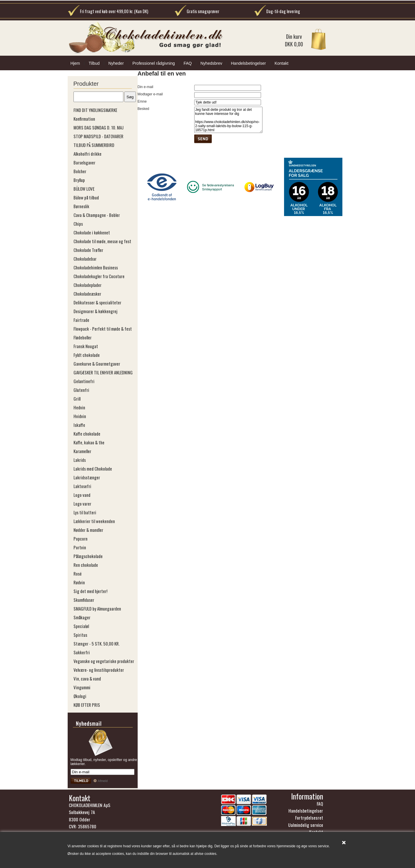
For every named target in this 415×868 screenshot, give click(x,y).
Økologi (80, 696)
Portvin (80, 547)
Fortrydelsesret (309, 818)
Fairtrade (81, 320)
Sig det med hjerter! (90, 591)
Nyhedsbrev (211, 63)
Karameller (82, 451)
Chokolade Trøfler (88, 250)
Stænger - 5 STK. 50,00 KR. (97, 643)
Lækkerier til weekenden (94, 521)
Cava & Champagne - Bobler (97, 215)
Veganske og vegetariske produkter (104, 661)
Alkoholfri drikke (87, 154)
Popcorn (80, 539)
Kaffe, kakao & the (89, 442)
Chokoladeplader (87, 285)
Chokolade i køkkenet (92, 232)
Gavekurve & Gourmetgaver (97, 364)
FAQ (188, 63)
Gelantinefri (84, 381)
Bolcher (80, 171)
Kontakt (281, 63)
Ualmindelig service (306, 825)
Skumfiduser (84, 600)
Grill (77, 399)
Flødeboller (83, 337)
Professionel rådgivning (154, 63)
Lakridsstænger (87, 477)
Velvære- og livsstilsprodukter (99, 670)
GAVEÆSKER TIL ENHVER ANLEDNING (103, 372)
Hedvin (79, 407)
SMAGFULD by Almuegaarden (97, 609)
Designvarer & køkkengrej (95, 311)
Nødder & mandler (88, 530)
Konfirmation (84, 119)
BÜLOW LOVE (84, 189)
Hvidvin (80, 416)
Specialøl (81, 626)
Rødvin (79, 582)
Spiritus (80, 635)
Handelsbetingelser (248, 63)
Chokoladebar (85, 259)
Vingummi (82, 687)
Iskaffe (79, 425)
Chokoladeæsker (87, 294)
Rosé (78, 574)
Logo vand (82, 495)
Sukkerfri (82, 652)
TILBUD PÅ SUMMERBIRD (94, 145)
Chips (78, 224)
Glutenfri (81, 390)
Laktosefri (82, 486)
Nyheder (116, 63)
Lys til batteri (85, 512)
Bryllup (79, 180)
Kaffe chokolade (87, 434)
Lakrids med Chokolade (93, 469)
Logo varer (82, 504)
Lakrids (80, 460)
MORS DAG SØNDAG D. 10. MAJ (99, 127)
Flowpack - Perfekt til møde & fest (103, 329)
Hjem (75, 63)
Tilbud (94, 63)
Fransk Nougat (86, 346)
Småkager (82, 617)
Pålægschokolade (88, 556)
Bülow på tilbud (86, 197)
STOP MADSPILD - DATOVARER (98, 136)
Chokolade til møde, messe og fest (102, 241)
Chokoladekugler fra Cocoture (99, 276)
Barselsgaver (84, 162)
